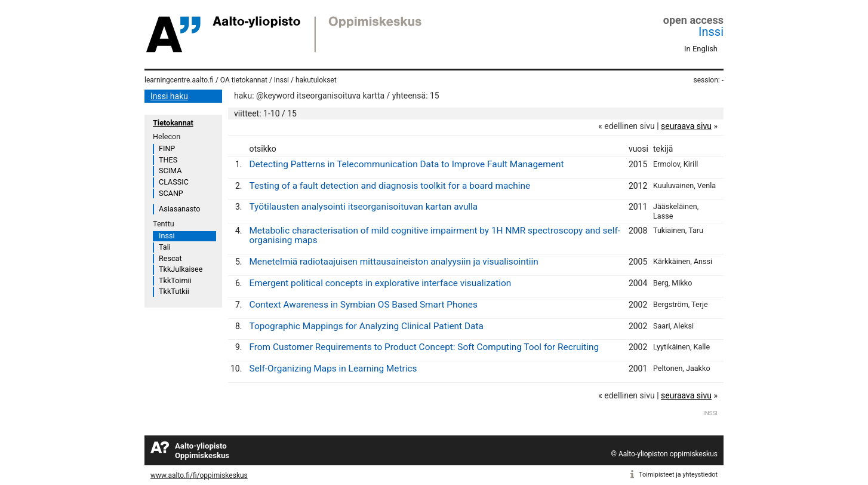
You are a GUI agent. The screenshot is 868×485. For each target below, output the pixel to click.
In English (701, 49)
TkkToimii (175, 280)
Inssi (711, 32)
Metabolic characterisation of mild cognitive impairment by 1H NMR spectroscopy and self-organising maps (435, 236)
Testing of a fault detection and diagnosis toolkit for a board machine (390, 186)
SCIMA (170, 171)
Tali (165, 247)
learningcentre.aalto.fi (179, 80)
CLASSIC (174, 182)
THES (168, 160)
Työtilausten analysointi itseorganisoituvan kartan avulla (363, 207)
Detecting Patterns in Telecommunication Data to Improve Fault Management (406, 164)
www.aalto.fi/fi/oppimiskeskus (199, 475)
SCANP (171, 193)
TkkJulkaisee (181, 269)
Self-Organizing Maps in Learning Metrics (333, 369)
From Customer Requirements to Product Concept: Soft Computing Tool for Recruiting (424, 347)
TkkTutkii (174, 291)
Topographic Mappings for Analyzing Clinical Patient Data (366, 326)
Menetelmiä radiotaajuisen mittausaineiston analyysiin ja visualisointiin (393, 262)
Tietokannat (173, 123)
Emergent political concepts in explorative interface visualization (380, 283)
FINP (167, 148)
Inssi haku (169, 96)
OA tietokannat (244, 80)
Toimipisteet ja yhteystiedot (678, 475)
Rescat (170, 258)
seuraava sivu (686, 126)
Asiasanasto (179, 209)
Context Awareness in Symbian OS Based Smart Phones (363, 305)
